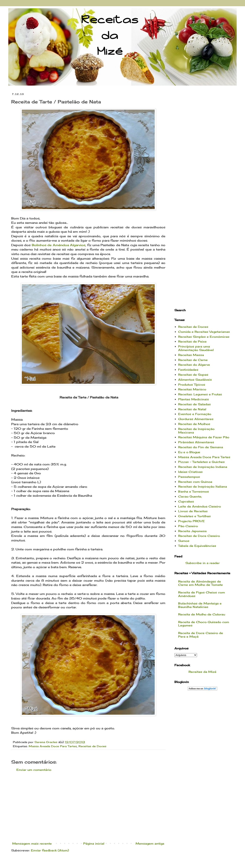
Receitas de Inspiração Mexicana (196, 431)
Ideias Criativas (190, 472)
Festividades (188, 370)
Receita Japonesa (192, 531)
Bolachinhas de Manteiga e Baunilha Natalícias (200, 605)
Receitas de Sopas (193, 375)
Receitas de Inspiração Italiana (203, 486)
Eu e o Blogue (189, 452)
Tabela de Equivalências (197, 546)
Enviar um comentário (34, 770)
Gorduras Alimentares (196, 419)
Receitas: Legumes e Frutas (200, 394)
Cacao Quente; (190, 496)
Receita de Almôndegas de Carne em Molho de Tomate (200, 583)
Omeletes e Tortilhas (194, 516)
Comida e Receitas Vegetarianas (204, 332)
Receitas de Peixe (192, 341)
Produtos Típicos (192, 384)
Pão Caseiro (188, 526)
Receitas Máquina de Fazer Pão (204, 437)
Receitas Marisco (192, 389)
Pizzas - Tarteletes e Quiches (201, 462)
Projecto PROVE (191, 521)
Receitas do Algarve (194, 365)
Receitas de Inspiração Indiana (203, 467)
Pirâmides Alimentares (196, 442)
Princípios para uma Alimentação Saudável (196, 348)
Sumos (184, 541)
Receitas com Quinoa (195, 482)
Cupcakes (186, 501)
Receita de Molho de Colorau (202, 614)
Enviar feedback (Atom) (50, 850)
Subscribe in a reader (203, 563)
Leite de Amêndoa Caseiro (200, 506)
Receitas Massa (191, 355)
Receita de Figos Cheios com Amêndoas (202, 594)
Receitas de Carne (193, 360)
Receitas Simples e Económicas (204, 337)
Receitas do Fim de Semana (201, 447)
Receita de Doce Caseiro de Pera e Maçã (201, 635)
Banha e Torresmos (194, 491)
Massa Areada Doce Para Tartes (53, 746)
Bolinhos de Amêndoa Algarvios (59, 245)
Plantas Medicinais (194, 399)
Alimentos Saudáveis (195, 380)
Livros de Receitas (193, 511)
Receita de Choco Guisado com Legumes (204, 624)
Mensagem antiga (150, 843)
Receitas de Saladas (194, 404)
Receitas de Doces (92, 746)
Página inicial (94, 843)
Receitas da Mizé (202, 672)
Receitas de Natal (192, 409)
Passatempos (189, 477)
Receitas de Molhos (194, 424)
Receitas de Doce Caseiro (199, 536)
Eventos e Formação (195, 414)
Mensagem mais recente (32, 843)
